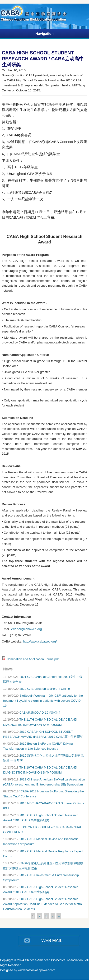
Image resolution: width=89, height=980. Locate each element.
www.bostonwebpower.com (37, 970)
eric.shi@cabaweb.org (26, 629)
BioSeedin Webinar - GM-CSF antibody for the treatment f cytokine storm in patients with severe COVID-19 (43, 701)
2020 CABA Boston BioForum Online (45, 689)
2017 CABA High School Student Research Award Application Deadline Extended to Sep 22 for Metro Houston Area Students (42, 904)
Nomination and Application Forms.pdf (33, 659)
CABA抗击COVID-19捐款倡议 (40, 713)
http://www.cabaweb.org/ (40, 641)
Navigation (44, 34)
